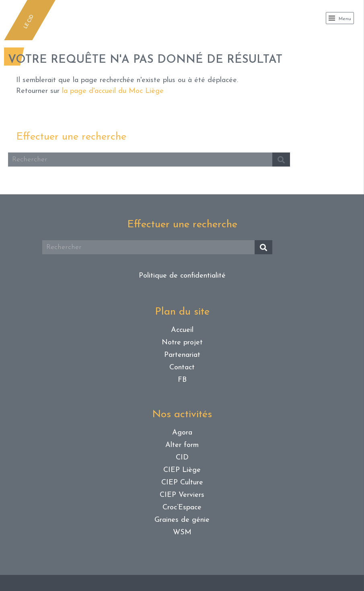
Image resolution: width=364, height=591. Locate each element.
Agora (182, 433)
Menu (340, 18)
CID (182, 458)
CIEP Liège (182, 470)
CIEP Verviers (182, 495)
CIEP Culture (182, 483)
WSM (182, 532)
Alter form (182, 445)
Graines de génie (182, 520)
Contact (182, 368)
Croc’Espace (182, 508)
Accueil (182, 330)
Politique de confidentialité (182, 276)
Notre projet (182, 343)
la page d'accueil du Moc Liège (113, 91)
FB (182, 380)
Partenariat (182, 355)
